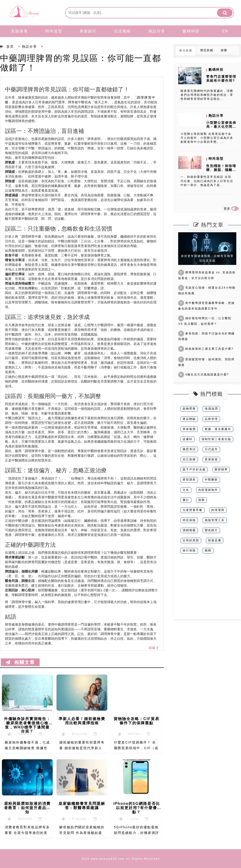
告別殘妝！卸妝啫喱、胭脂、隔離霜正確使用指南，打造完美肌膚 (221, 172)
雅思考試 (189, 449)
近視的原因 (191, 540)
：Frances (74, 819)
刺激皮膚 (215, 540)
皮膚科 (188, 439)
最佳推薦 (186, 50)
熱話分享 (157, 31)
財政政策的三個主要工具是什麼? (206, 349)
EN (225, 31)
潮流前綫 (207, 50)
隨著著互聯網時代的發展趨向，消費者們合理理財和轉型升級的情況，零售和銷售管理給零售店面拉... (207, 95)
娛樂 (224, 50)
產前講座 (189, 480)
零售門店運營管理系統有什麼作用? (221, 79)
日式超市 (211, 449)
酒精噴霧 (189, 530)
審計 (186, 500)
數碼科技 (191, 31)
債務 (201, 500)
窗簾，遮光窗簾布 (218, 429)
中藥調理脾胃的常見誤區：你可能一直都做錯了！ (80, 63)
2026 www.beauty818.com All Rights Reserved (121, 859)
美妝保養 (20, 31)
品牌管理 (211, 419)
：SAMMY (20, 734)
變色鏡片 (211, 530)
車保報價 (189, 429)
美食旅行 (88, 31)
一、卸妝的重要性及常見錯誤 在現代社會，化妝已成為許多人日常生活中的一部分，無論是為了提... (207, 181)
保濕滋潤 (211, 409)
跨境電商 (218, 510)
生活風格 (122, 31)
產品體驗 (189, 419)
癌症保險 (189, 520)
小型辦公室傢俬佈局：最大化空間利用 (221, 127)
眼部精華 (221, 469)
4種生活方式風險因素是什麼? (203, 375)
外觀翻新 (211, 480)
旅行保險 (189, 550)
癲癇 (208, 550)
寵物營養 (189, 409)
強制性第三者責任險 (216, 439)
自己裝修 (189, 459)
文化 (186, 490)
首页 (10, 46)
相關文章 (20, 662)
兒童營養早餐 (193, 510)
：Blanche (74, 734)
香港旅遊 (211, 459)
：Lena (129, 819)
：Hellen (129, 734)
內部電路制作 (208, 490)
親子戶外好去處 (194, 469)
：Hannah (20, 819)
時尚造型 (54, 31)
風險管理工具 (215, 520)
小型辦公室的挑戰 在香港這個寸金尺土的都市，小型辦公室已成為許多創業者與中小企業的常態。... (207, 138)
